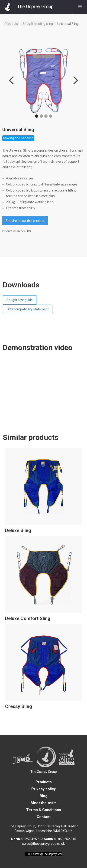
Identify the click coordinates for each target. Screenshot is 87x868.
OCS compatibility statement (28, 309)
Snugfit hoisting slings (39, 24)
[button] (80, 7)
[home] (27, 6)
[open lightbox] (43, 80)
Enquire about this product (25, 221)
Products (11, 24)
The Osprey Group (44, 772)
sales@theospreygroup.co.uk (43, 844)
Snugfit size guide (20, 300)
